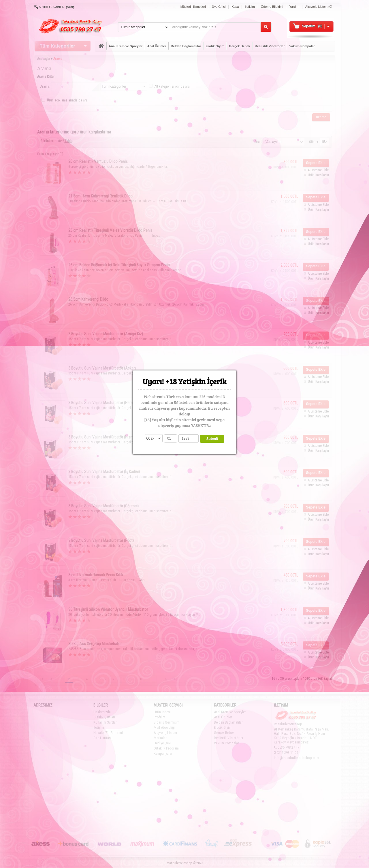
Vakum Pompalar (302, 46)
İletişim (250, 7)
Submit (212, 439)
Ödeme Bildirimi (272, 7)
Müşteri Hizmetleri (193, 7)
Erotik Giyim (215, 46)
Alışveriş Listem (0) (319, 7)
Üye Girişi (219, 7)
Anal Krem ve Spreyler (126, 46)
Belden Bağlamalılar (186, 46)
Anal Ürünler (157, 46)
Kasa (235, 7)
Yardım (294, 7)
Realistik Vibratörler (270, 46)
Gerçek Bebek (239, 46)
